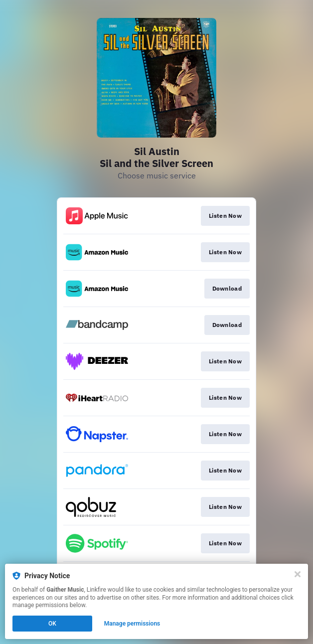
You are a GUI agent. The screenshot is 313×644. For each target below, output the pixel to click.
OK (52, 624)
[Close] (298, 574)
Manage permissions (132, 624)
